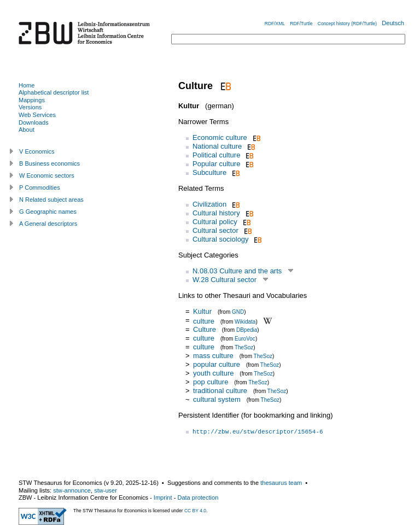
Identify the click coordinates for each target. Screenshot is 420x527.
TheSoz (244, 347)
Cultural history (216, 213)
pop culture (211, 382)
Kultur (202, 311)
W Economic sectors (47, 175)
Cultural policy (215, 222)
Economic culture (220, 137)
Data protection (198, 497)
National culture (217, 146)
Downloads (34, 122)
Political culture (216, 155)
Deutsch (393, 23)
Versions (30, 107)
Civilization (209, 204)
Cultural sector (215, 230)
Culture (205, 329)
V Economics (37, 151)
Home (27, 85)
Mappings (32, 100)
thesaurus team (281, 483)
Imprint (163, 497)
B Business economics (49, 163)
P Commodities (40, 188)
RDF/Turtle (301, 24)
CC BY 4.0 (195, 511)
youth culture (213, 373)
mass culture (213, 356)
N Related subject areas (51, 200)
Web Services (37, 115)
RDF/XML (275, 24)
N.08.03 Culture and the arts (237, 271)
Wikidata (245, 321)
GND (238, 312)
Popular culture (216, 164)
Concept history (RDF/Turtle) (347, 24)
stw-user (106, 490)
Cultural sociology (221, 239)
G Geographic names (48, 212)
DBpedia (247, 330)
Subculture (209, 172)
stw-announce (72, 490)
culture (204, 321)
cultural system (217, 399)
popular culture (217, 364)
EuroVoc (245, 339)
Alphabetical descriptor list (54, 92)
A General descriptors (48, 224)
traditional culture (220, 391)
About (27, 130)
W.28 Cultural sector (224, 280)
